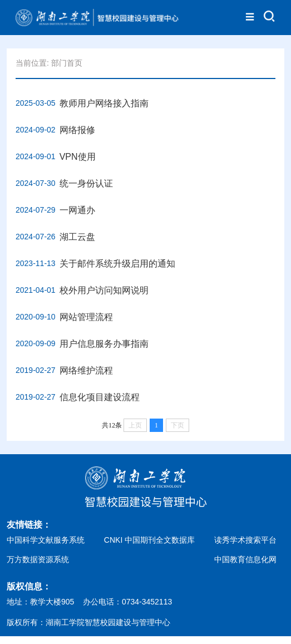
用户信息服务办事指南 (104, 344)
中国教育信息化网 (245, 559)
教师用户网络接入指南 (104, 103)
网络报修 (77, 130)
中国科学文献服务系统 (46, 540)
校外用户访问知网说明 (104, 290)
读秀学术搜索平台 (245, 540)
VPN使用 (78, 157)
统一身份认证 (86, 183)
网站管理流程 (86, 317)
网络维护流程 (86, 370)
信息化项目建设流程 (100, 397)
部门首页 (67, 63)
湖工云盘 (77, 237)
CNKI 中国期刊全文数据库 (149, 540)
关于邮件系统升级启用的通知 (117, 264)
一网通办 (77, 210)
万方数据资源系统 (38, 559)
